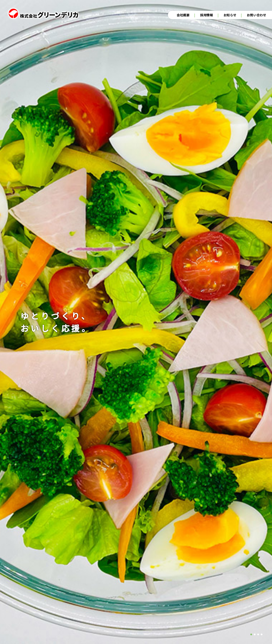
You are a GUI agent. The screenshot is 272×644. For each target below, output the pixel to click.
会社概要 (183, 15)
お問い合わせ (257, 15)
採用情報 (207, 15)
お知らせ (230, 15)
